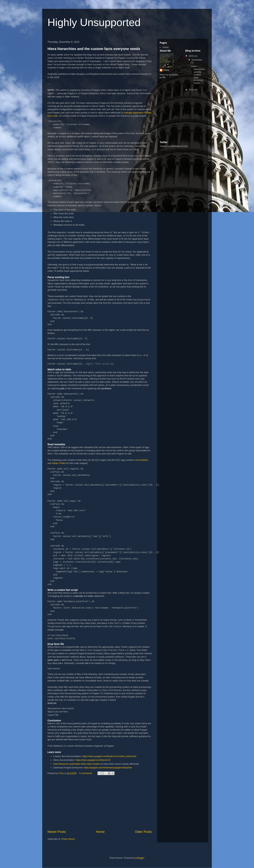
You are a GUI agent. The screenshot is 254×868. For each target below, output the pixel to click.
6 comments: (86, 773)
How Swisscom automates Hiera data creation (77, 764)
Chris (166, 70)
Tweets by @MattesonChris (174, 146)
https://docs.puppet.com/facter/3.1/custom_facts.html (109, 756)
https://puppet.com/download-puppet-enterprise (108, 768)
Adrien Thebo (59, 463)
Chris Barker (142, 460)
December (197, 60)
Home (100, 832)
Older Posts (143, 832)
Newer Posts (57, 832)
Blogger (140, 858)
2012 (192, 90)
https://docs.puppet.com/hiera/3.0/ (93, 760)
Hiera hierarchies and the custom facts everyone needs (94, 49)
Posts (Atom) (68, 839)
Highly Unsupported (94, 22)
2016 (192, 56)
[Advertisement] (100, 803)
